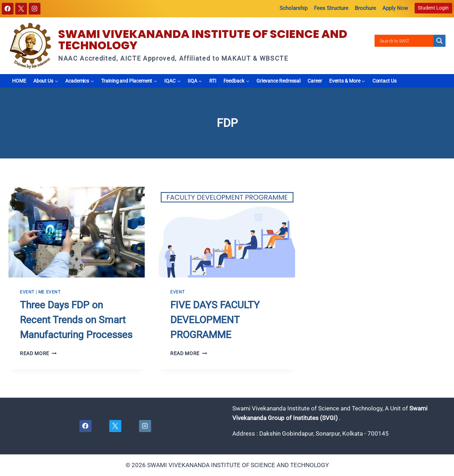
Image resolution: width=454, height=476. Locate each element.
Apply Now (395, 8)
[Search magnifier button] (439, 41)
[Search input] (406, 41)
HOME (19, 81)
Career (315, 81)
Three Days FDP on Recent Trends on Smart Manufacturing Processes (76, 320)
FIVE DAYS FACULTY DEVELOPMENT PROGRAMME (215, 320)
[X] (21, 9)
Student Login (433, 8)
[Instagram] (35, 9)
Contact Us (384, 81)
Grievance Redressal (278, 81)
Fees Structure (331, 8)
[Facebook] (8, 9)
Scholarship (294, 8)
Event (27, 292)
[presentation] (77, 232)
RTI (213, 81)
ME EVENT (49, 292)
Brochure (365, 8)
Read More (38, 353)
